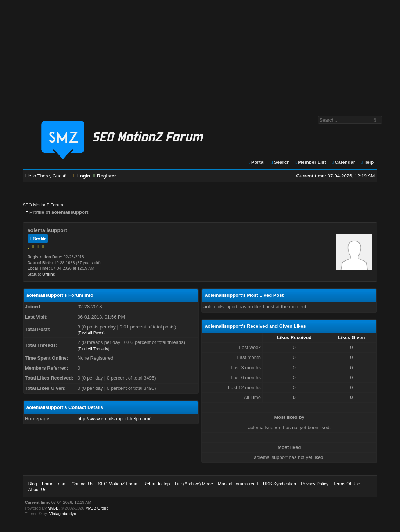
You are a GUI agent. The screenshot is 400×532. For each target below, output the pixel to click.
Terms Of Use (347, 484)
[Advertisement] (200, 54)
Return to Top (157, 484)
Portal (256, 162)
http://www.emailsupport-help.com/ (114, 419)
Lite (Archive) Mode (194, 484)
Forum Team (54, 484)
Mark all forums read (238, 484)
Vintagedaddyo (63, 514)
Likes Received (294, 337)
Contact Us (82, 484)
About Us (37, 490)
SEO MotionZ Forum (43, 205)
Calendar (343, 162)
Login (82, 176)
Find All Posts (91, 333)
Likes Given (351, 337)
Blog (33, 484)
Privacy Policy (315, 484)
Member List (310, 162)
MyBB (53, 508)
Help (367, 162)
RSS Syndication (280, 484)
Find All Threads (93, 349)
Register (105, 176)
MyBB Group (97, 508)
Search (280, 162)
